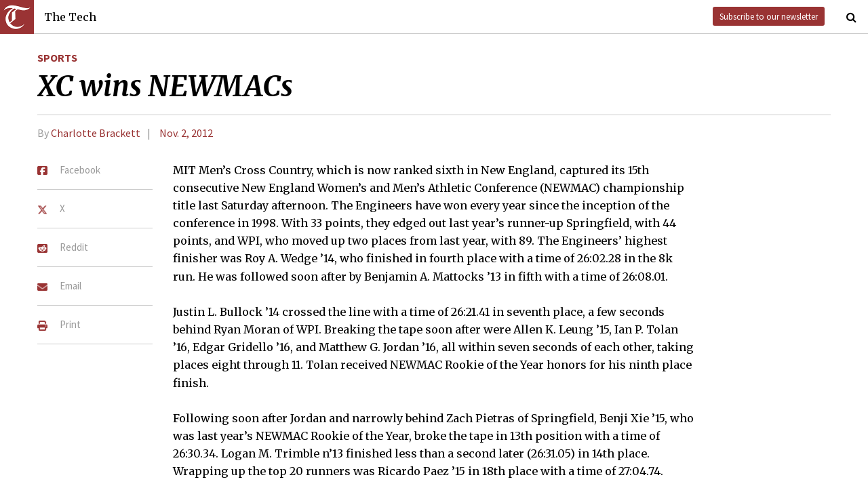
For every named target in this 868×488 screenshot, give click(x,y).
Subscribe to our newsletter (769, 16)
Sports (57, 58)
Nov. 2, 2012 (186, 133)
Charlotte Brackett (96, 133)
